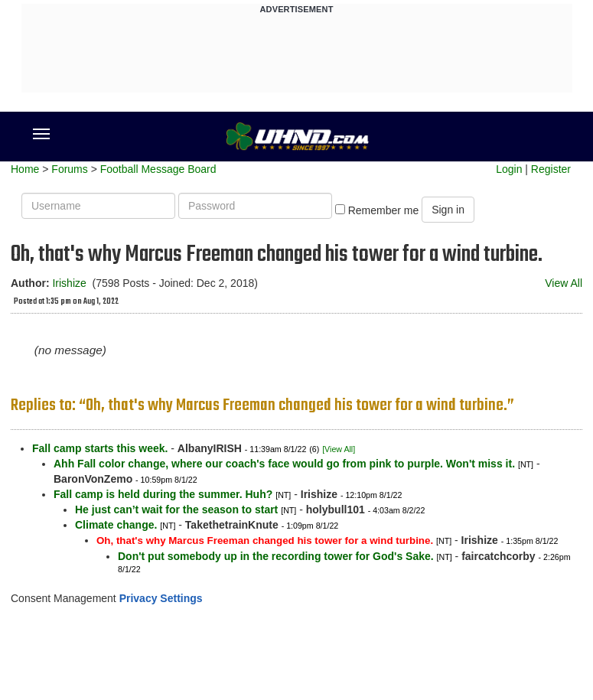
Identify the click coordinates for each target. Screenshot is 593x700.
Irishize (69, 283)
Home (25, 169)
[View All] (339, 449)
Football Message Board (158, 169)
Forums (69, 169)
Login (509, 169)
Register (551, 169)
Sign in (448, 210)
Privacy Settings (161, 598)
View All (564, 283)
